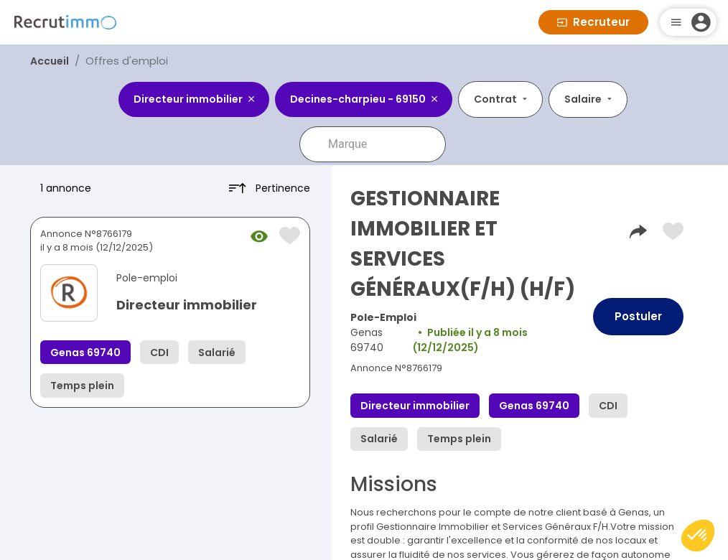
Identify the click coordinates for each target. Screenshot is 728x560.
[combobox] (383, 144)
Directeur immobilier (187, 305)
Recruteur (593, 22)
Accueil (50, 61)
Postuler (638, 316)
